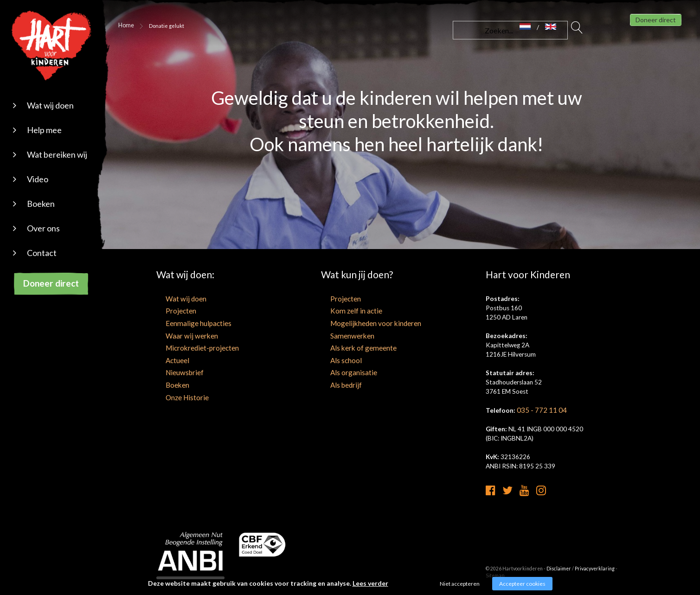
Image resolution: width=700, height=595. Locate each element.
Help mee (44, 130)
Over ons (43, 228)
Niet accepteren (460, 584)
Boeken (41, 204)
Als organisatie (341, 369)
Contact (42, 253)
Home (125, 26)
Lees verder (370, 583)
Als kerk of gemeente (350, 345)
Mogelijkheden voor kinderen (361, 322)
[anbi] (191, 561)
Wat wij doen (50, 105)
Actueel (167, 357)
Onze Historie (175, 392)
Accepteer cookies (522, 584)
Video (38, 179)
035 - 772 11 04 (539, 410)
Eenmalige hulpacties (185, 322)
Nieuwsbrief (173, 369)
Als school (335, 357)
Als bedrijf (335, 380)
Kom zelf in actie (344, 311)
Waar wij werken (179, 334)
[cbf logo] (262, 550)
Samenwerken (340, 334)
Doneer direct (51, 283)
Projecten (170, 311)
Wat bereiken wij (57, 154)
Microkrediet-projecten (189, 345)
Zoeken (577, 30)
